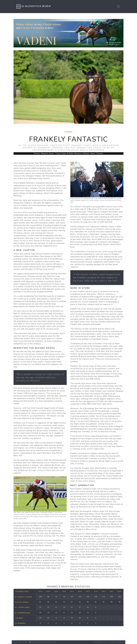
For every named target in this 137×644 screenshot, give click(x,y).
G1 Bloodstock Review (33, 6)
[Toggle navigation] (118, 6)
